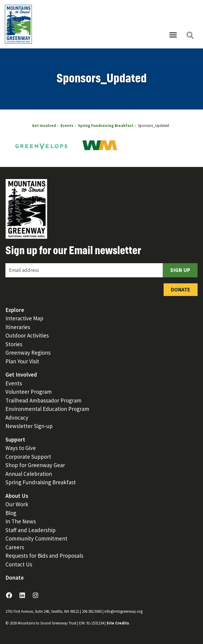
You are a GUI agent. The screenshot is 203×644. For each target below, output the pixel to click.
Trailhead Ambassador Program (43, 400)
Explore (15, 310)
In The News (21, 521)
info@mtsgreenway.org (123, 611)
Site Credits (118, 623)
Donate (181, 290)
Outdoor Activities (27, 335)
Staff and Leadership (31, 530)
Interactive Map (24, 318)
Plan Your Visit (22, 361)
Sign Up (180, 270)
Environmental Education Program (47, 409)
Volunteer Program (29, 392)
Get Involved (21, 374)
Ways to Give (21, 448)
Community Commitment (36, 538)
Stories (14, 344)
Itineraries (18, 327)
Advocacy (17, 418)
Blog (11, 513)
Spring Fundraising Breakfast (41, 482)
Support (15, 439)
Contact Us (19, 564)
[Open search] (190, 35)
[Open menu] (173, 35)
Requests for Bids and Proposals (44, 556)
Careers (15, 547)
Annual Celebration (29, 474)
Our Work (17, 504)
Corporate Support (28, 457)
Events (14, 383)
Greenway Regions (28, 353)
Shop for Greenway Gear (35, 465)
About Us (17, 496)
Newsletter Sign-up (29, 426)
